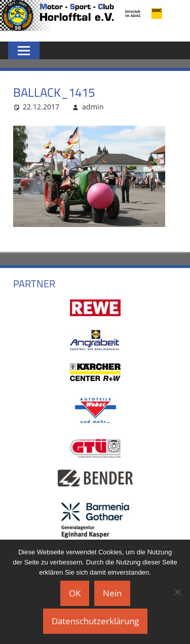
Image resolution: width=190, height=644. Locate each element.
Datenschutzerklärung (95, 621)
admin (93, 107)
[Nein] (177, 592)
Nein (112, 593)
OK (75, 593)
